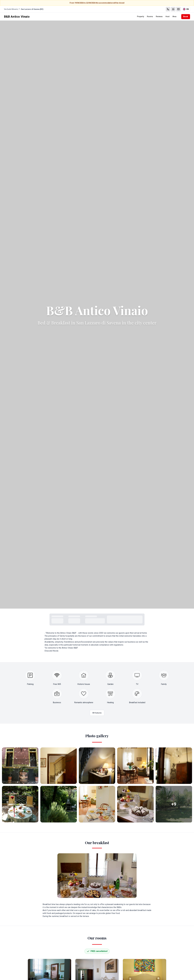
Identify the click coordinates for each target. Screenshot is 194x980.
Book (186, 17)
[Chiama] (168, 9)
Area (174, 16)
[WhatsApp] (173, 9)
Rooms (150, 16)
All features (97, 713)
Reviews (159, 16)
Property (141, 16)
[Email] (178, 9)
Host (168, 16)
